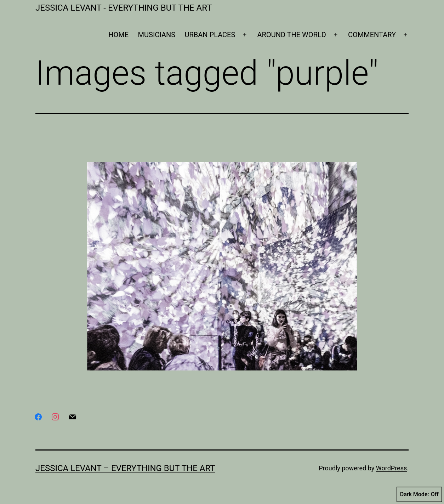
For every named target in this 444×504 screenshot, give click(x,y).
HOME (118, 35)
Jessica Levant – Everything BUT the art (125, 468)
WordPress (391, 468)
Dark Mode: (419, 494)
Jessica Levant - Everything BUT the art (124, 8)
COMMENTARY (372, 35)
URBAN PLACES (210, 35)
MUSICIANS (157, 35)
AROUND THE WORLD (292, 35)
